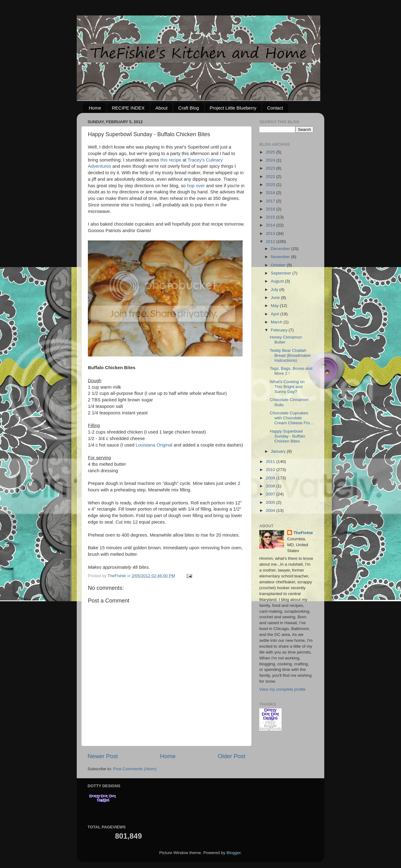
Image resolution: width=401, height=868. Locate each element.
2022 (271, 177)
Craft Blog (189, 108)
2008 (271, 486)
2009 (271, 478)
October (279, 265)
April (276, 314)
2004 (271, 510)
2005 (271, 502)
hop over (196, 186)
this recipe (171, 160)
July (275, 289)
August (278, 281)
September (282, 273)
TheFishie (303, 533)
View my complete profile (282, 689)
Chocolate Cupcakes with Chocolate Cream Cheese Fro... (292, 418)
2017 (271, 201)
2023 (271, 168)
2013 (271, 233)
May (275, 306)
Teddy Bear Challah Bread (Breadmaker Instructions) (290, 355)
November (281, 257)
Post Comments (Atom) (135, 769)
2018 (271, 193)
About (161, 108)
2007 (271, 494)
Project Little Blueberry (233, 108)
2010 (271, 470)
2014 (271, 225)
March (277, 322)
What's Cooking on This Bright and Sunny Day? (287, 387)
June (276, 298)
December (281, 249)
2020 (271, 185)
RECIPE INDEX (128, 108)
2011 (271, 462)
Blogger (234, 853)
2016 (271, 209)
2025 (271, 152)
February (280, 330)
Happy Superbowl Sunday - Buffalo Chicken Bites (288, 436)
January (279, 451)
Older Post (232, 756)
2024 (271, 160)
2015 (271, 217)
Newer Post (103, 756)
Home (95, 108)
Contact (275, 108)
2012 (271, 242)
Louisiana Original (154, 445)
